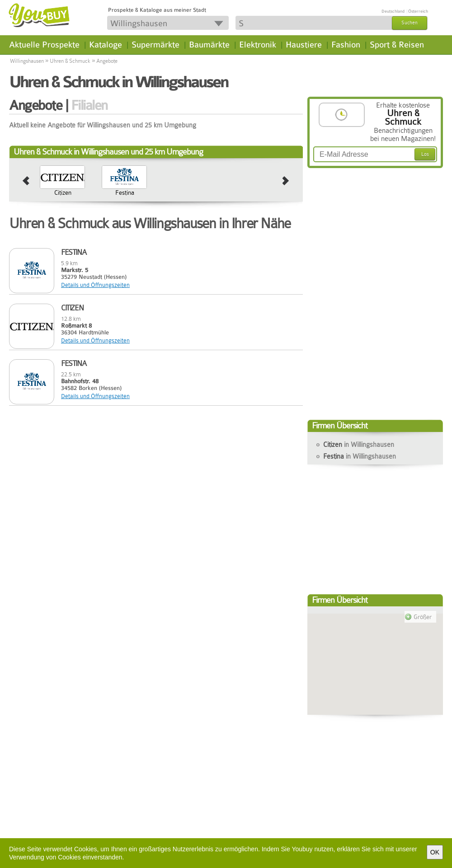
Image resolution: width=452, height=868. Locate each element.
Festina (125, 192)
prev (26, 181)
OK (435, 852)
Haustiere (304, 45)
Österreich (418, 11)
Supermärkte (155, 45)
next (286, 181)
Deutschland (393, 11)
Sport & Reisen (397, 45)
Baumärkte (209, 45)
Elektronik (258, 45)
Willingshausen (27, 61)
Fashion (346, 45)
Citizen (63, 192)
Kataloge (106, 45)
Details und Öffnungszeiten (95, 285)
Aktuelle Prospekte (44, 45)
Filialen (89, 105)
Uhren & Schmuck (70, 61)
